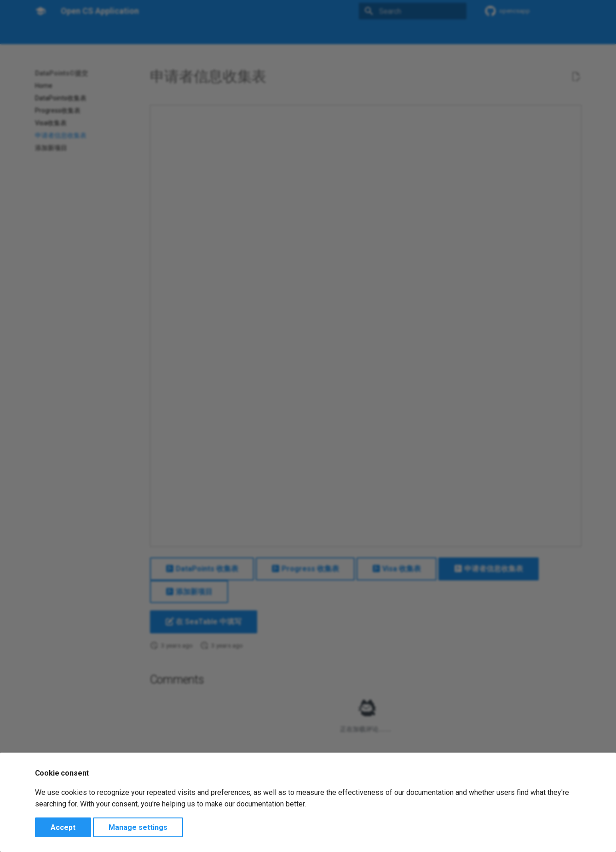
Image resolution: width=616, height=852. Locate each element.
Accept (63, 827)
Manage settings (138, 827)
